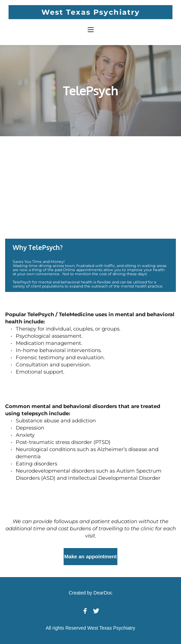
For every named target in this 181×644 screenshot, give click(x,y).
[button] (91, 30)
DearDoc (103, 593)
